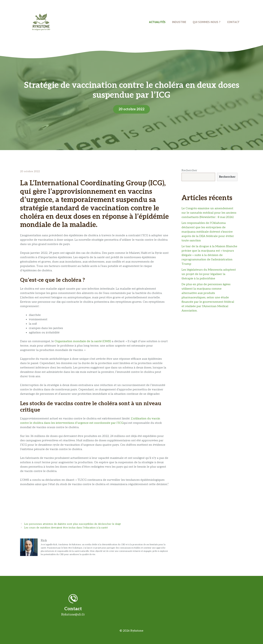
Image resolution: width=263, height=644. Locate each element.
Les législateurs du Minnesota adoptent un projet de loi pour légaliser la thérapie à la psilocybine (209, 274)
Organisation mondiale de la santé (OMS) (83, 341)
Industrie (179, 22)
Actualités (157, 22)
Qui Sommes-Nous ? (207, 22)
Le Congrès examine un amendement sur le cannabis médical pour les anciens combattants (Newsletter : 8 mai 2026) (209, 213)
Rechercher (189, 170)
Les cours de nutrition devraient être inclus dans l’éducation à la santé (66, 528)
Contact (233, 22)
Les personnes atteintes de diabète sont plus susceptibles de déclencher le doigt (73, 524)
